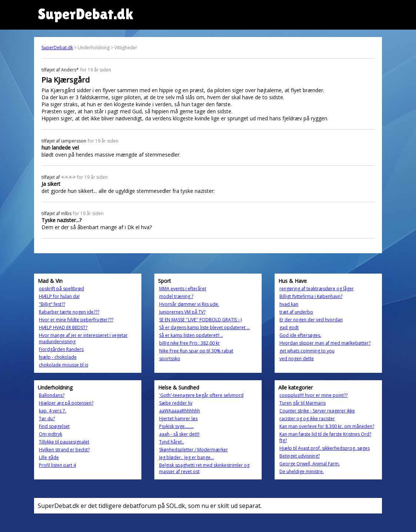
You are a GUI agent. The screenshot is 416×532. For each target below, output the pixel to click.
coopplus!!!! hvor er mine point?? (313, 395)
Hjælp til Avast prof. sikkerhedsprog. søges (325, 448)
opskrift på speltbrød (61, 289)
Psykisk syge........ (176, 426)
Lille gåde (49, 457)
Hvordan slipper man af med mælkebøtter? (325, 343)
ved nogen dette (297, 359)
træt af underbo (296, 312)
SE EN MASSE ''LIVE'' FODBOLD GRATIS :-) (200, 320)
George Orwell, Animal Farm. (310, 464)
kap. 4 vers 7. (53, 411)
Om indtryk (51, 434)
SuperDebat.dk (57, 48)
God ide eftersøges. (300, 335)
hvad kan (289, 304)
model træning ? (176, 296)
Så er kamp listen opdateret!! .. (191, 335)
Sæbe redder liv (176, 403)
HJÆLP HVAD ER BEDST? (63, 327)
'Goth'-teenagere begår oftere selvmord (201, 395)
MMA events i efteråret (183, 289)
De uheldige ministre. (302, 471)
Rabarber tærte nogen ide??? (69, 312)
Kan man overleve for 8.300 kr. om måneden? (327, 426)
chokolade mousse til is (63, 365)
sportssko (170, 359)
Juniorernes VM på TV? (182, 312)
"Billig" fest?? (52, 304)
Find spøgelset (54, 426)
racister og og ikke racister (307, 419)
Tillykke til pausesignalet (64, 442)
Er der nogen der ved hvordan (311, 320)
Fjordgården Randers (61, 349)
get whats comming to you (307, 351)
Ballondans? (52, 395)
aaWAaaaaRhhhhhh (180, 411)
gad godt (289, 327)
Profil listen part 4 (57, 465)
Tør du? (47, 419)
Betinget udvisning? (300, 456)
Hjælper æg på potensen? (66, 403)
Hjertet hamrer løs (178, 419)
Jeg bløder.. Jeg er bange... (187, 457)
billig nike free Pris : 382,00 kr (189, 343)
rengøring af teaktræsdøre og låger (317, 289)
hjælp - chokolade (58, 357)
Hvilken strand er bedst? (64, 450)
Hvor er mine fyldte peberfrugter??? (76, 320)
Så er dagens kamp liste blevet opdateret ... (204, 327)
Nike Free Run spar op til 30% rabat (196, 351)
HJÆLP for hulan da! (59, 296)
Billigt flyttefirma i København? (311, 296)
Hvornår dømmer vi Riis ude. (189, 304)
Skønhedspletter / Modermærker (194, 450)
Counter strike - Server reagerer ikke (317, 411)
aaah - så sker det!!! (179, 434)
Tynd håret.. (172, 442)
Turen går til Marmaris (303, 403)
